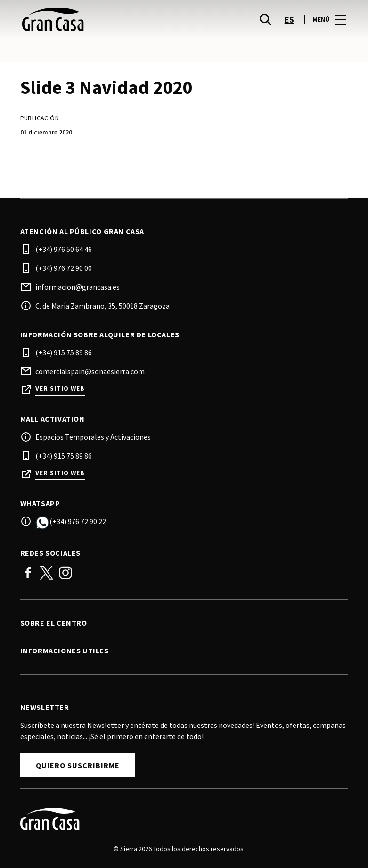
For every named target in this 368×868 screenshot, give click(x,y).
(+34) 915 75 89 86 (64, 352)
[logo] (103, 19)
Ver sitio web (60, 388)
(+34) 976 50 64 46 (64, 249)
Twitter (47, 573)
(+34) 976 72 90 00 (64, 268)
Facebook (28, 573)
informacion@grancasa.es (78, 287)
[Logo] (179, 819)
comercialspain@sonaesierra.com (90, 371)
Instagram (65, 573)
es (290, 20)
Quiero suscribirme (78, 765)
